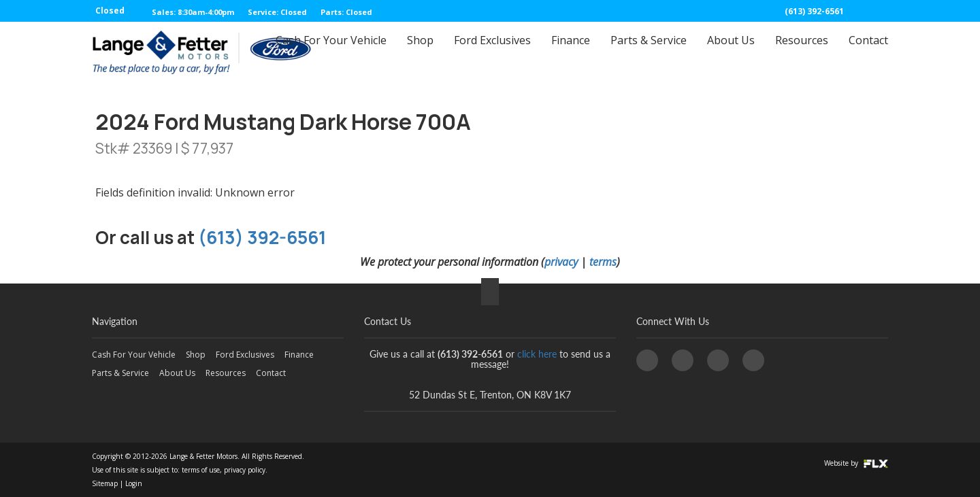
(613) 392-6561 (814, 11)
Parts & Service (649, 52)
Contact (868, 52)
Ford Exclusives (492, 52)
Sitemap (105, 483)
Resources (802, 52)
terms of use (201, 470)
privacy (561, 262)
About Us (731, 52)
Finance (571, 52)
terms (603, 262)
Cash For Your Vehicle (331, 52)
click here (537, 354)
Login (134, 483)
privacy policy (245, 470)
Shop (420, 52)
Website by (856, 463)
